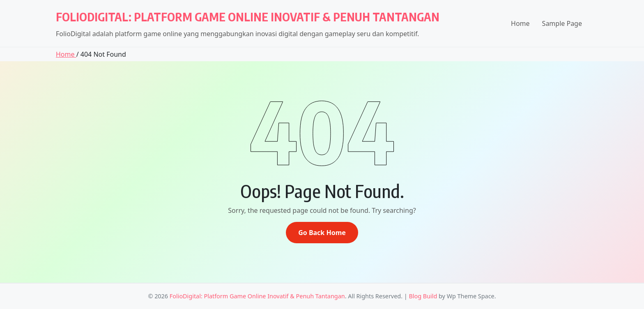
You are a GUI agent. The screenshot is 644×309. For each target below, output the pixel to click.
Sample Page (562, 23)
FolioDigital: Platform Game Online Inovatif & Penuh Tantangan (248, 17)
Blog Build (423, 296)
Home (520, 23)
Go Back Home (322, 233)
